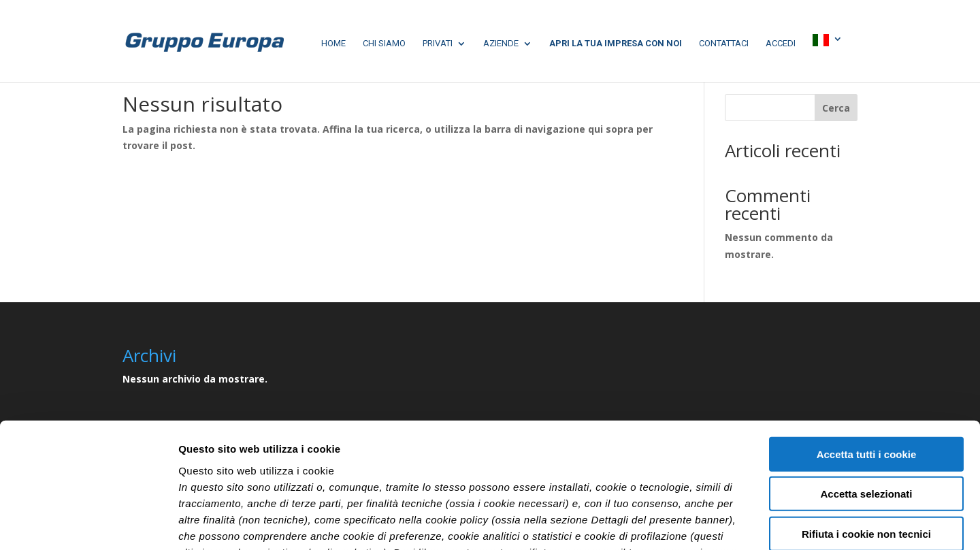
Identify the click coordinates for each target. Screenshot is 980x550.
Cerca (836, 108)
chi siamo (384, 44)
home (333, 44)
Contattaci (724, 44)
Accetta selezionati (866, 379)
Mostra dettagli (716, 523)
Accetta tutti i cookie (867, 340)
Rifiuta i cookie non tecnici (866, 420)
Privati (438, 44)
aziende (501, 44)
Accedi (781, 44)
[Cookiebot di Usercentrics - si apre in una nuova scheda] (88, 523)
